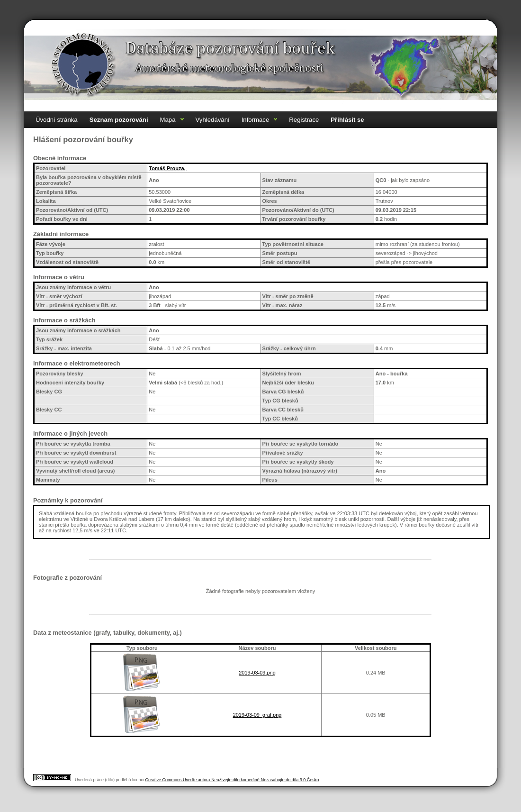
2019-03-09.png (257, 673)
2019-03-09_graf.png (257, 715)
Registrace (304, 120)
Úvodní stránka (57, 120)
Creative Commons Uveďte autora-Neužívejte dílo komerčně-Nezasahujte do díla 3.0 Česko (232, 780)
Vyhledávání (213, 120)
